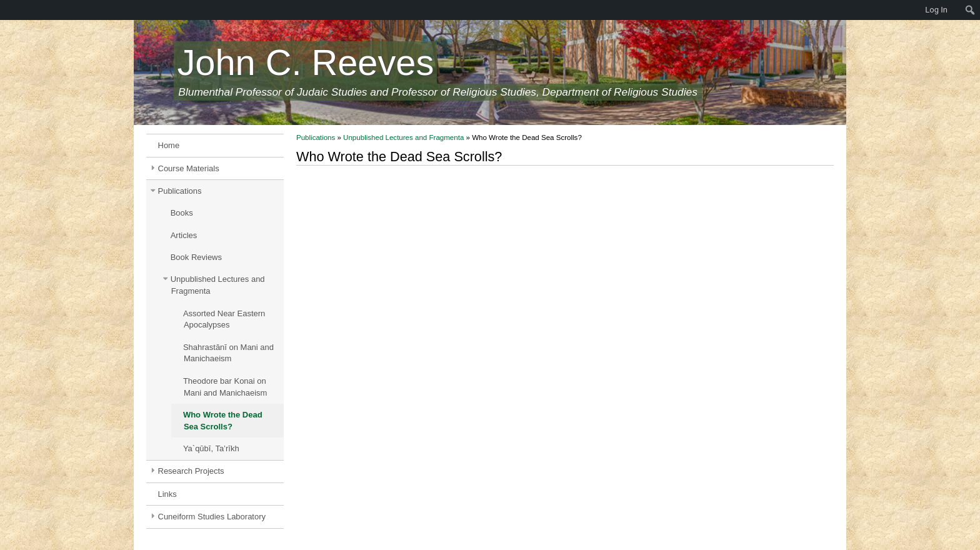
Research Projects (191, 471)
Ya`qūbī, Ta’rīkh (211, 448)
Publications (180, 191)
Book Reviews (196, 257)
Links (167, 494)
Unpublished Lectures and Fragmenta (218, 285)
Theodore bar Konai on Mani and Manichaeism (225, 387)
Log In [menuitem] (936, 10)
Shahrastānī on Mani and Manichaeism (228, 353)
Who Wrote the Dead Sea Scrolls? (223, 421)
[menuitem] (6, 10)
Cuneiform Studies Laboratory (212, 517)
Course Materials (189, 168)
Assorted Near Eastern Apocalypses (224, 319)
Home (169, 145)
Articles (184, 235)
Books (182, 213)
